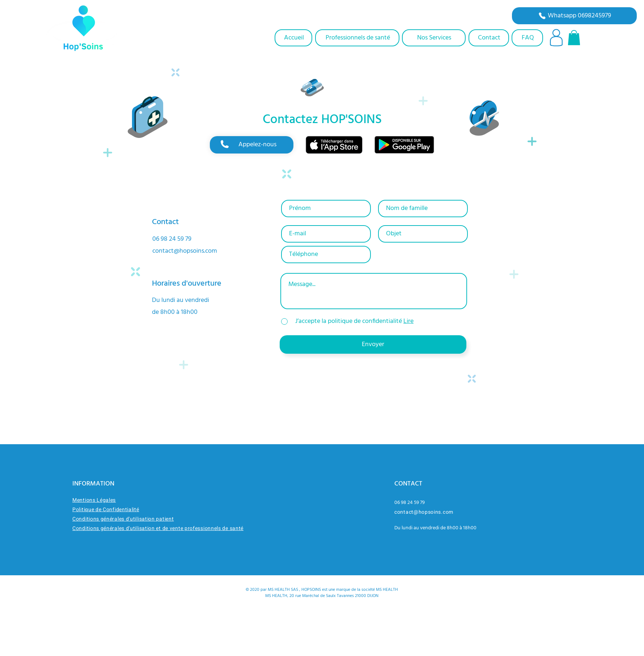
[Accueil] (293, 38)
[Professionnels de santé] (357, 38)
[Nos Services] (434, 38)
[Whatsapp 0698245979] (574, 16)
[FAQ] (527, 38)
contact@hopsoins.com (185, 251)
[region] (252, 145)
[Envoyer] (373, 344)
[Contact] (489, 38)
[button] (574, 38)
